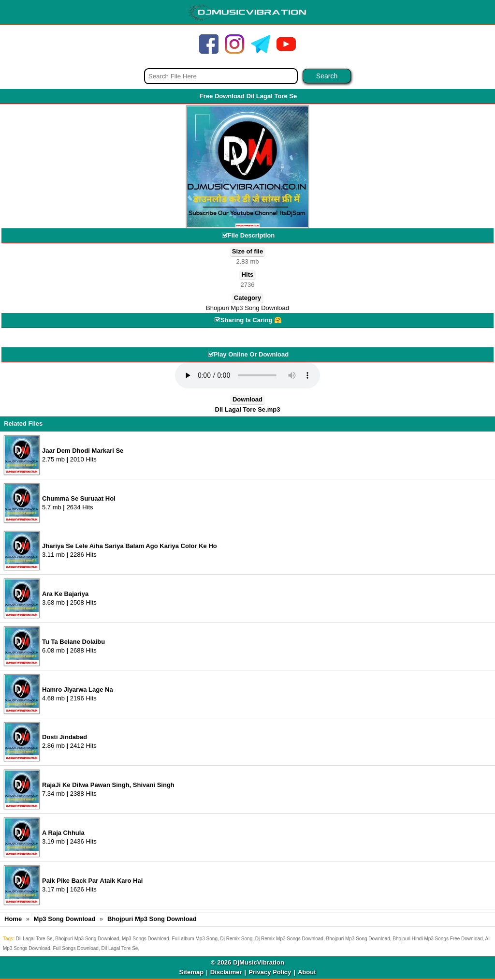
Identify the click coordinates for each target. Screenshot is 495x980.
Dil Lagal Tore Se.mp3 (248, 409)
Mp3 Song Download (65, 919)
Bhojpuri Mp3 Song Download (247, 308)
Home (13, 919)
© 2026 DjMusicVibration (247, 962)
